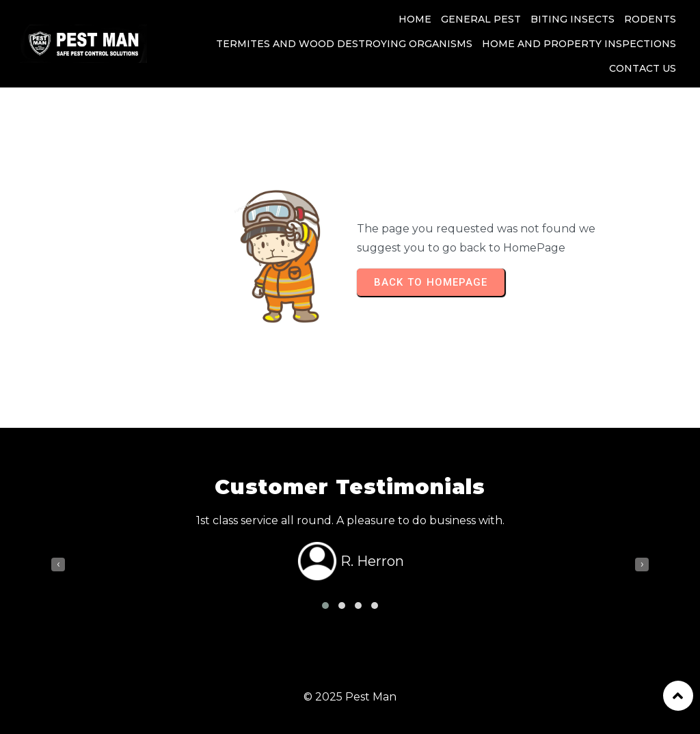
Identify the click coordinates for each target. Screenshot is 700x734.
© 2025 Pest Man (350, 697)
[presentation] (58, 565)
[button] (325, 606)
